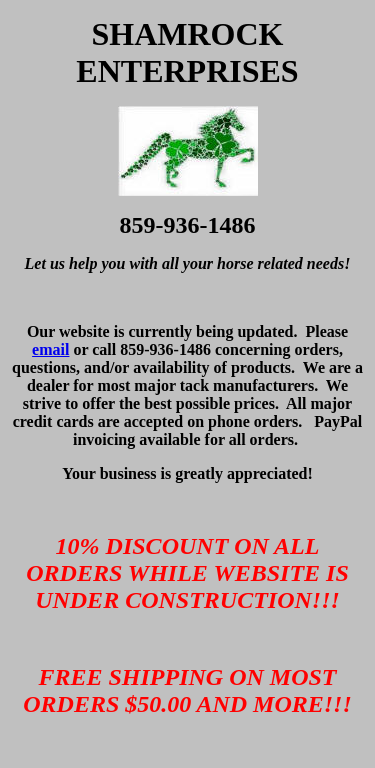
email (50, 349)
